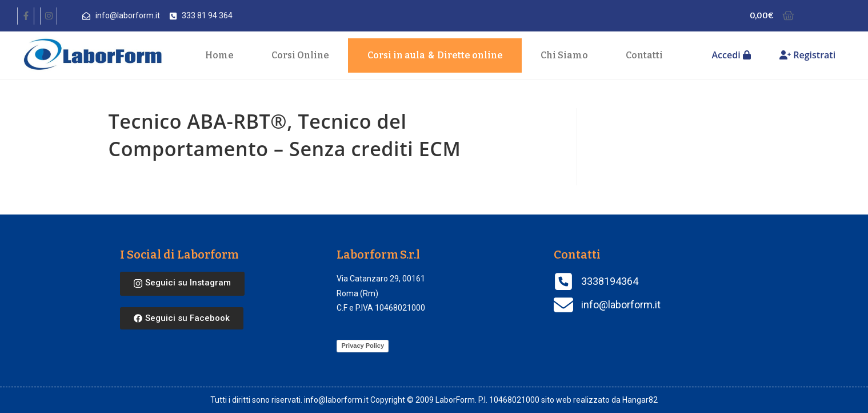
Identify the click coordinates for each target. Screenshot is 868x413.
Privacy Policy (363, 346)
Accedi (731, 55)
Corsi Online (300, 55)
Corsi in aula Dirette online (435, 55)
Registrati (807, 55)
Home (219, 55)
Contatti (644, 55)
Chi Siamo (564, 55)
